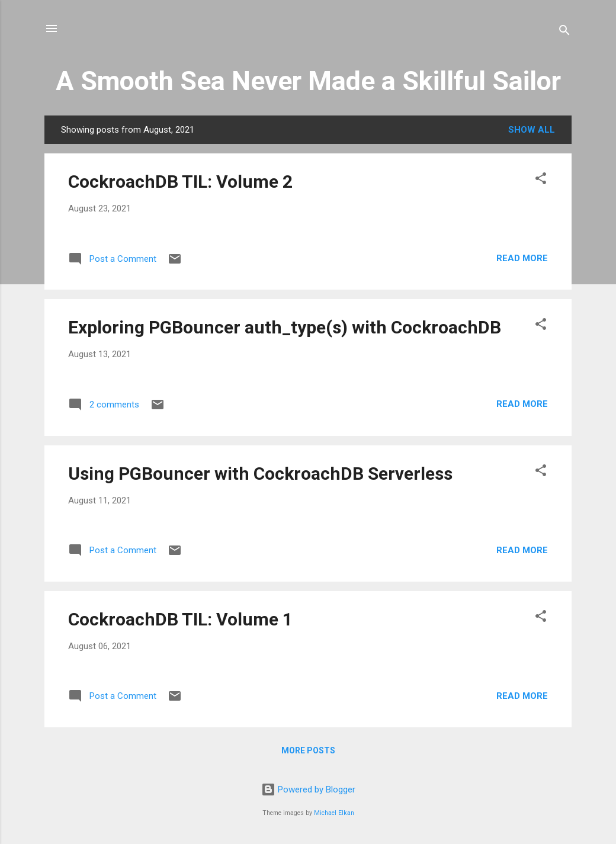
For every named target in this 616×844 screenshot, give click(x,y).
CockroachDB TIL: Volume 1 (180, 619)
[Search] (564, 32)
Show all (532, 130)
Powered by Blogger (308, 790)
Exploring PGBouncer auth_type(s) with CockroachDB (285, 327)
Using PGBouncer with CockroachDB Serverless (260, 474)
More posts (308, 750)
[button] (541, 180)
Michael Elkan (334, 813)
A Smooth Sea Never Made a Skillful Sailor (308, 81)
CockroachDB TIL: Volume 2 (180, 182)
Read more (522, 258)
